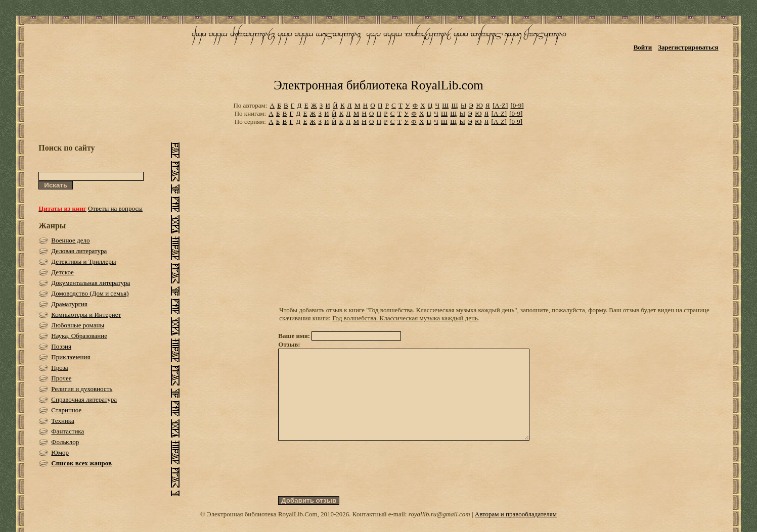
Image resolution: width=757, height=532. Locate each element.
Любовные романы (78, 325)
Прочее (61, 378)
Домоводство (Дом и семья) (90, 293)
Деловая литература (79, 251)
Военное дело (70, 240)
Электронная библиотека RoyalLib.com (378, 85)
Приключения (71, 357)
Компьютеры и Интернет (86, 315)
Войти (643, 47)
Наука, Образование (79, 336)
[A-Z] (500, 105)
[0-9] (517, 105)
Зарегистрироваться (688, 47)
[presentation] (355, 487)
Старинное (66, 410)
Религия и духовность (82, 389)
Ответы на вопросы (115, 208)
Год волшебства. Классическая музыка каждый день (405, 318)
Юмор (60, 452)
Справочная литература (84, 399)
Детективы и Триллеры (83, 261)
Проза (59, 368)
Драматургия (69, 304)
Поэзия (61, 346)
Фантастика (68, 431)
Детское (62, 272)
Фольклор (65, 442)
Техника (62, 421)
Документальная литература (91, 283)
